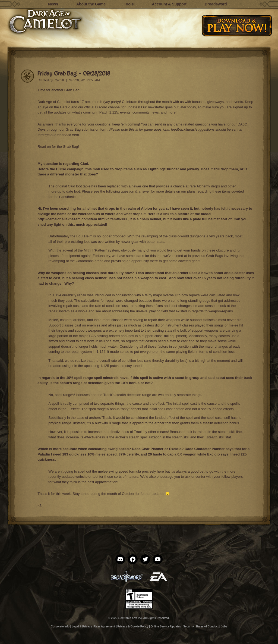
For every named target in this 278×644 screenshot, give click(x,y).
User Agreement (105, 626)
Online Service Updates (166, 626)
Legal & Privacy (82, 626)
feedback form (68, 135)
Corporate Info (60, 626)
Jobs (224, 626)
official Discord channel (102, 107)
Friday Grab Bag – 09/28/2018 (74, 73)
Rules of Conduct (208, 626)
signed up (240, 107)
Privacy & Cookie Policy (133, 626)
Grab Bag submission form (87, 129)
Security (189, 626)
